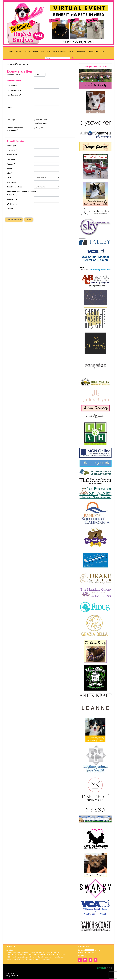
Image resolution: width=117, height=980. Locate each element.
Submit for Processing (14, 220)
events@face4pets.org (86, 952)
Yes (37, 128)
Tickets (27, 51)
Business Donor (41, 123)
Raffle (71, 51)
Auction (19, 51)
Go (73, 58)
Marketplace (81, 51)
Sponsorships (93, 51)
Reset (29, 220)
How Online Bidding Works (56, 51)
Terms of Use (9, 973)
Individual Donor (42, 120)
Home (11, 51)
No (42, 128)
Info (103, 51)
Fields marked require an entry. (17, 64)
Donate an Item (39, 51)
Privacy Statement (11, 976)
